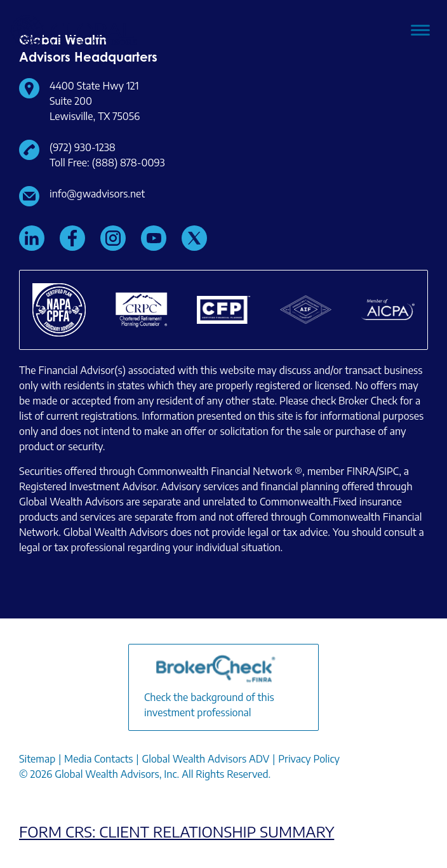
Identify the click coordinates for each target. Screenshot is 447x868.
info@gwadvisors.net (97, 194)
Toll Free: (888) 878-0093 (107, 163)
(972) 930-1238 (83, 147)
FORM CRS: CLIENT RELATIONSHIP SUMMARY (177, 831)
